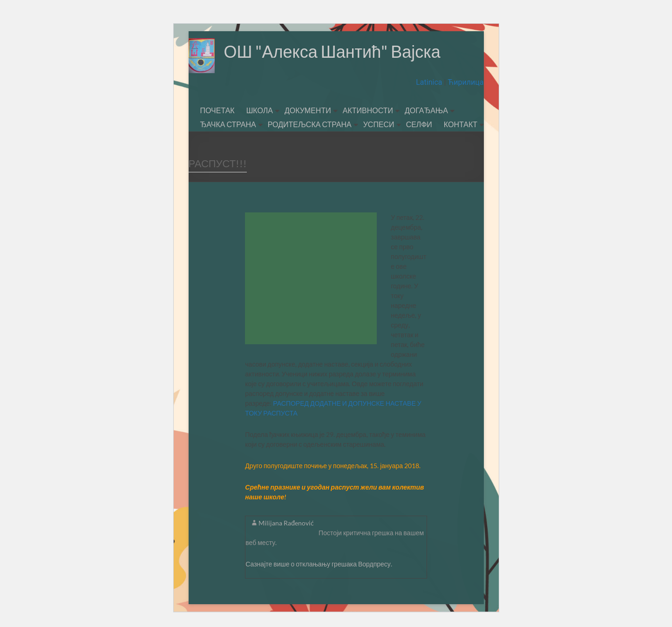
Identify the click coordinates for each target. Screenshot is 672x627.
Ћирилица (465, 82)
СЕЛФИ (419, 124)
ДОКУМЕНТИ (308, 110)
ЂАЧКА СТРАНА (228, 124)
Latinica (430, 82)
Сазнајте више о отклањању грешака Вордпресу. (319, 564)
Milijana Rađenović (286, 523)
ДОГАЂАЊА (426, 110)
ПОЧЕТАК (217, 110)
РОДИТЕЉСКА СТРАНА (310, 124)
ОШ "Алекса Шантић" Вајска (332, 51)
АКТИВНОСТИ (368, 110)
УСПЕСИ (379, 124)
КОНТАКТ (461, 124)
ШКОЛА (260, 110)
